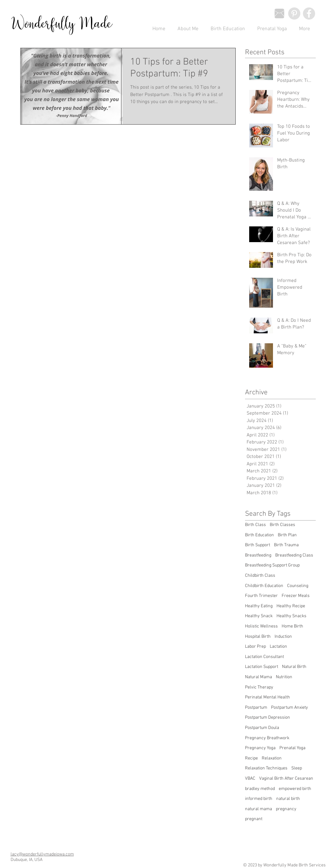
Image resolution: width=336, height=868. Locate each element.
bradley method (260, 789)
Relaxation (272, 758)
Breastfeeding (258, 555)
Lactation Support (262, 667)
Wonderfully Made (62, 24)
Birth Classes (282, 525)
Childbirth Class (260, 576)
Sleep (297, 768)
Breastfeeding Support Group (272, 565)
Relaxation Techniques (266, 768)
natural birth (288, 799)
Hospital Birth (258, 637)
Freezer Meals (296, 596)
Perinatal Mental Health (268, 697)
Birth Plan (287, 535)
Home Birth (292, 626)
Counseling (298, 586)
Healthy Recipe (291, 606)
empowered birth (295, 789)
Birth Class (255, 525)
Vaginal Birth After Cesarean (286, 779)
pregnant (254, 819)
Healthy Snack (259, 616)
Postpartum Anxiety (290, 708)
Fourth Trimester (261, 596)
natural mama (259, 809)
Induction (283, 637)
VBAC (250, 779)
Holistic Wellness (261, 626)
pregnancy (286, 809)
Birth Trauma (286, 545)
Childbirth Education (264, 586)
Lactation (278, 647)
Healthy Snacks (291, 616)
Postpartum (256, 708)
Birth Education (259, 535)
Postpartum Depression (268, 718)
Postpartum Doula (262, 728)
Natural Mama (259, 677)
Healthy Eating (259, 606)
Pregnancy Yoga (260, 748)
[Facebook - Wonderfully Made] (309, 13)
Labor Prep (255, 647)
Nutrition (284, 677)
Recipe (251, 758)
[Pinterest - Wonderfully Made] (294, 13)
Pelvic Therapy (259, 687)
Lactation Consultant (264, 657)
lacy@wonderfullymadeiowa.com (42, 854)
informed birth (259, 799)
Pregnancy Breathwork (267, 738)
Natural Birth (294, 667)
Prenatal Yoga (292, 748)
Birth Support (258, 545)
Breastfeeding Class (294, 555)
